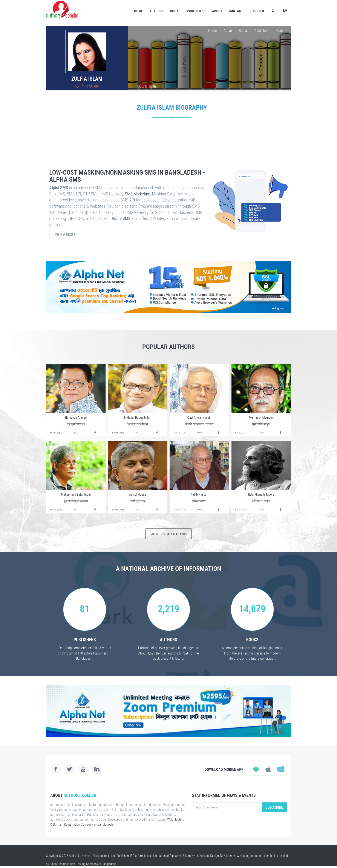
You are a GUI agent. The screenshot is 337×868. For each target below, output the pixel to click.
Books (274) (241, 433)
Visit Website (65, 235)
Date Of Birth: (147, 86)
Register (257, 11)
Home (139, 11)
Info (76, 433)
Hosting (244, 856)
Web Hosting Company (84, 864)
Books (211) (180, 510)
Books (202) (241, 510)
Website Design (209, 856)
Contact (236, 11)
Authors (157, 11)
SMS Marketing (138, 194)
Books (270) (180, 433)
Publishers (196, 11)
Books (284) (118, 433)
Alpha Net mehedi (80, 856)
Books (175, 11)
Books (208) (118, 510)
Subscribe (274, 807)
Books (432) (56, 433)
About (217, 11)
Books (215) (56, 510)
